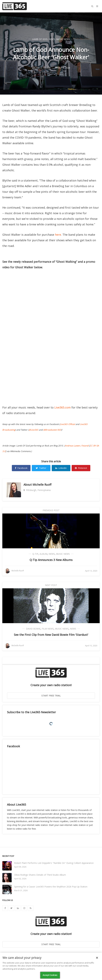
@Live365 (34, 430)
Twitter (41, 468)
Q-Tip (35, 554)
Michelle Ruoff (42, 485)
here (58, 235)
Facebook (21, 468)
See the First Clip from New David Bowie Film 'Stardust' (51, 635)
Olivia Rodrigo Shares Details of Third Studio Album (40, 875)
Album (43, 554)
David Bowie (33, 629)
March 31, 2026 (21, 890)
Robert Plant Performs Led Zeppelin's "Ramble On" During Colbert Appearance (54, 863)
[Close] (97, 958)
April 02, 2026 (20, 879)
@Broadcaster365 (52, 430)
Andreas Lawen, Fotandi (77, 446)
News (52, 39)
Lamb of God (40, 39)
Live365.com (63, 407)
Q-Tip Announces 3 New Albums (51, 560)
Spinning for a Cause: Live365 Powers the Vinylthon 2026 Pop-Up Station (51, 887)
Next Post (51, 585)
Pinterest (81, 468)
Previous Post (51, 510)
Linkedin (61, 468)
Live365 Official (67, 424)
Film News (48, 629)
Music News (63, 39)
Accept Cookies (50, 975)
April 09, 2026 (20, 867)
